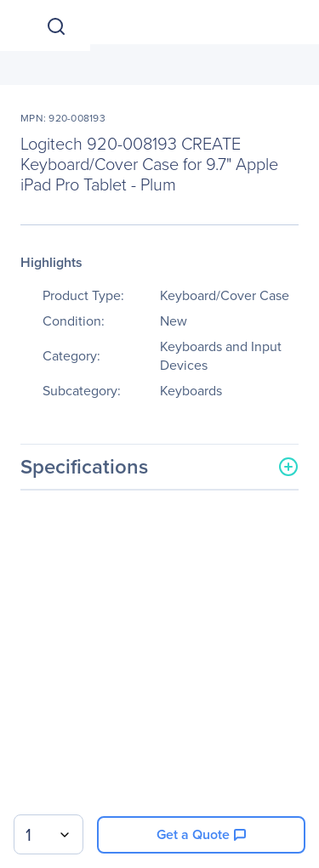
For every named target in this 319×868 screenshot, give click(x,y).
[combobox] (48, 834)
